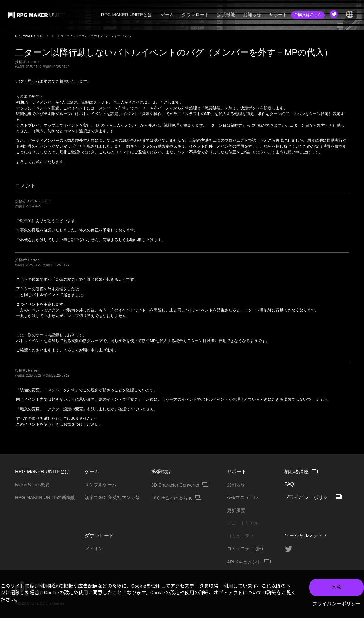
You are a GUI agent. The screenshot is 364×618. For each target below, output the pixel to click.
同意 (336, 587)
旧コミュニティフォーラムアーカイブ (77, 36)
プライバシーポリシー (336, 604)
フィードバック (121, 36)
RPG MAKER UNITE (29, 36)
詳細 (272, 593)
